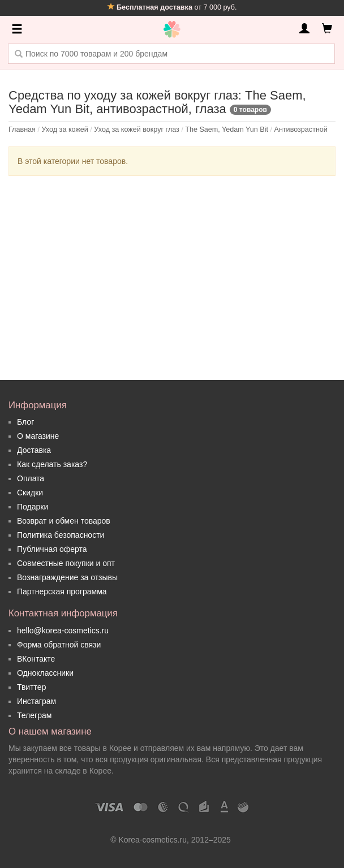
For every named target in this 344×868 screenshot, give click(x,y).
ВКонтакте (36, 659)
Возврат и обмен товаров (64, 521)
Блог (25, 422)
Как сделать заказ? (52, 464)
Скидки (30, 493)
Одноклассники (45, 673)
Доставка (34, 450)
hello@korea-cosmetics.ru (63, 631)
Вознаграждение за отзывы (67, 577)
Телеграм (34, 715)
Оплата (31, 478)
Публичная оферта (52, 549)
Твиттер (31, 687)
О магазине (38, 436)
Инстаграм (36, 701)
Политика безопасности (61, 535)
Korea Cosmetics (172, 29)
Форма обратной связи (59, 645)
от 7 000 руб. (172, 7)
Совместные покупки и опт (66, 563)
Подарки (33, 507)
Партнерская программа (62, 591)
